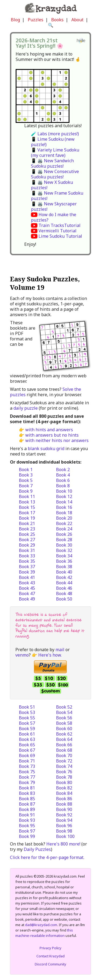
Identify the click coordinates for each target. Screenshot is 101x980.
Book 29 (27, 545)
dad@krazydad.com (41, 925)
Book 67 (27, 750)
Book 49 (27, 599)
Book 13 (27, 502)
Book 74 (64, 766)
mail (60, 650)
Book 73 (27, 766)
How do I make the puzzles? (54, 217)
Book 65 (27, 745)
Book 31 (27, 550)
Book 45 (27, 588)
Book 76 (64, 772)
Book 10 (64, 491)
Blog (15, 20)
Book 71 (27, 761)
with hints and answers (49, 430)
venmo (22, 655)
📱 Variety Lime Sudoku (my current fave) (55, 153)
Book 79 (27, 782)
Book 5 (26, 480)
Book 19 (27, 518)
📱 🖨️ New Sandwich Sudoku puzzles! (52, 163)
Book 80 (64, 782)
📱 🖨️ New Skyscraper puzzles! (54, 206)
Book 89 (27, 809)
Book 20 (64, 518)
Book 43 (27, 583)
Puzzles (36, 20)
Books (57, 20)
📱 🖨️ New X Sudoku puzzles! (52, 185)
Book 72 (64, 761)
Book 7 (26, 486)
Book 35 (27, 561)
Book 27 (27, 540)
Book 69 (27, 755)
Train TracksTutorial (60, 225)
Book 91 (27, 815)
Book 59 (27, 729)
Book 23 (27, 529)
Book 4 (63, 475)
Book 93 (27, 820)
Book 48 (64, 593)
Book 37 (27, 567)
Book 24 (64, 529)
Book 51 (27, 707)
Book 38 (64, 567)
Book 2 (63, 470)
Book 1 (26, 470)
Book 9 (26, 491)
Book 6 (63, 480)
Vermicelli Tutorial (58, 231)
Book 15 (27, 507)
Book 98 (64, 831)
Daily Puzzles (37, 849)
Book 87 (27, 804)
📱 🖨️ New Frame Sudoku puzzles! (57, 196)
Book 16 (64, 507)
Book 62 (64, 734)
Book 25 (27, 534)
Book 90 (64, 809)
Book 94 (64, 820)
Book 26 (64, 534)
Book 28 (64, 540)
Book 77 (27, 777)
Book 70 (64, 755)
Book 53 (27, 712)
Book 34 (64, 556)
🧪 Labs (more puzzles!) (55, 134)
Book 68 (64, 750)
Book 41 (27, 577)
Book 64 (64, 739)
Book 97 (27, 831)
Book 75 (27, 772)
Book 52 (64, 707)
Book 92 (64, 815)
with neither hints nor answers (57, 440)
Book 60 (64, 729)
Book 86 (64, 799)
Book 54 (64, 712)
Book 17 (27, 513)
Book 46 (64, 588)
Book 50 (64, 599)
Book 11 (27, 496)
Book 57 (27, 723)
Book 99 (27, 836)
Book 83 (27, 793)
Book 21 (27, 523)
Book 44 (64, 583)
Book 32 (64, 550)
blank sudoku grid (46, 448)
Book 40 (64, 572)
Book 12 (64, 496)
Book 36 (64, 561)
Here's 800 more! (63, 844)
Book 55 (27, 718)
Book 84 (64, 793)
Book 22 (64, 523)
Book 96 (64, 826)
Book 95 (27, 826)
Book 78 (64, 777)
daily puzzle (26, 408)
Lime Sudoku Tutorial (60, 236)
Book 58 (64, 723)
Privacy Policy (50, 948)
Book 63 (27, 739)
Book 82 (64, 788)
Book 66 (64, 745)
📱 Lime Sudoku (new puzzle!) (53, 142)
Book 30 (64, 545)
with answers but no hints (52, 435)
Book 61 (27, 734)
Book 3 (26, 475)
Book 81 (27, 788)
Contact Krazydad (50, 956)
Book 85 (27, 799)
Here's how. (50, 655)
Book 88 (64, 804)
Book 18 (64, 513)
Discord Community (50, 964)
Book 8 (63, 486)
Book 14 (64, 502)
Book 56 (64, 718)
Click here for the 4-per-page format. (47, 857)
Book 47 (27, 593)
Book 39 (27, 572)
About (77, 20)
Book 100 (65, 836)
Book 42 (64, 577)
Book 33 (27, 556)
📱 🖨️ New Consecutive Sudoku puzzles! (55, 174)
